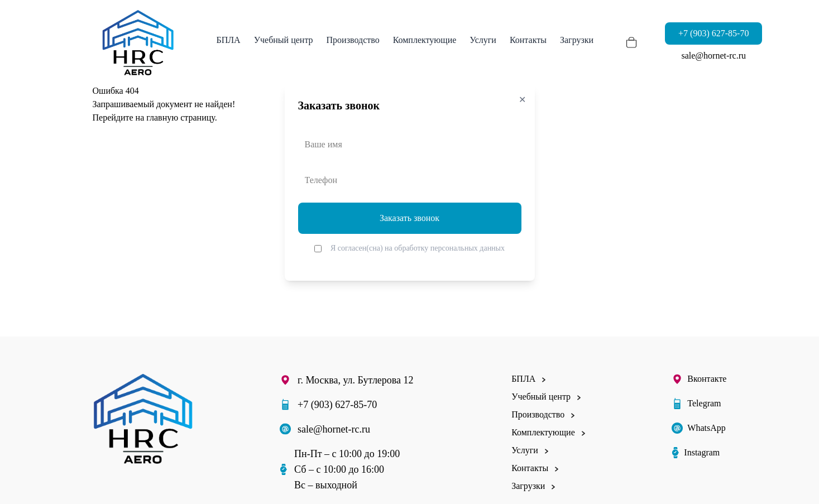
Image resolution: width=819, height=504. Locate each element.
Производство (353, 40)
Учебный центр (284, 40)
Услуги (483, 40)
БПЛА (229, 40)
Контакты (528, 40)
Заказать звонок (409, 218)
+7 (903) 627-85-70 (713, 33)
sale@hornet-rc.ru (713, 56)
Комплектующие (425, 40)
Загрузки (577, 40)
